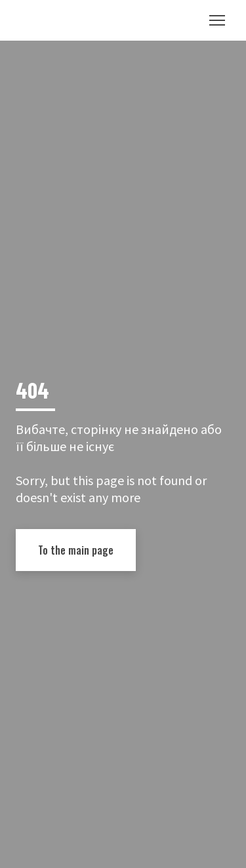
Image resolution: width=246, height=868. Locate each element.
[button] (76, 550)
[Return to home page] (56, 20)
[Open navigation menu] (217, 20)
